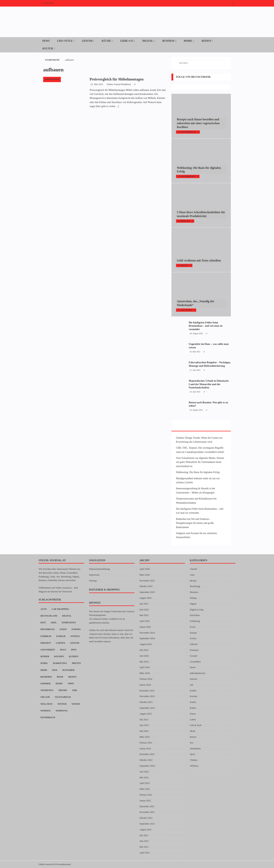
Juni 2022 (144, 772)
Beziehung (195, 586)
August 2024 (145, 644)
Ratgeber (68, 670)
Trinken (194, 760)
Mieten (76, 663)
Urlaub (45, 697)
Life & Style (196, 725)
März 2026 (145, 575)
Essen (63, 629)
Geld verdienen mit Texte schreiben (199, 261)
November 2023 (147, 696)
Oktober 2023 (146, 702)
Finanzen (194, 650)
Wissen (76, 704)
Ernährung (48, 629)
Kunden (74, 656)
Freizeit (46, 643)
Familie (61, 636)
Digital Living (197, 610)
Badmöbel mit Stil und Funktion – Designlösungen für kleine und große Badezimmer (195, 523)
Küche (107, 41)
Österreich (48, 717)
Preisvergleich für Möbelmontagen (117, 79)
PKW (55, 670)
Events (193, 638)
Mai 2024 (144, 662)
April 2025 (145, 621)
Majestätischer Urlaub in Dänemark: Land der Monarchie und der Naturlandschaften (209, 384)
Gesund (88, 41)
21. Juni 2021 (195, 370)
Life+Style (65, 41)
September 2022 (147, 766)
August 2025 (145, 598)
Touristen (47, 690)
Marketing (60, 663)
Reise (60, 677)
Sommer (45, 684)
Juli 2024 (144, 650)
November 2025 (147, 581)
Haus (63, 650)
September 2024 (147, 638)
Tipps (71, 684)
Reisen (208, 41)
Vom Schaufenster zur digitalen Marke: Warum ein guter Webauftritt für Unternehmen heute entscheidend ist (200, 462)
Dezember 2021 (147, 806)
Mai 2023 (144, 731)
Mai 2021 (144, 847)
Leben (193, 720)
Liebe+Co (128, 41)
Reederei (46, 677)
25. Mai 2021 (97, 84)
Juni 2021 (144, 841)
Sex (192, 743)
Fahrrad (46, 636)
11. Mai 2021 (183, 265)
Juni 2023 (144, 725)
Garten (61, 643)
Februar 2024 (146, 679)
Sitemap (93, 581)
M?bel (44, 663)
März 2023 (145, 737)
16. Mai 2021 (195, 352)
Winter (62, 704)
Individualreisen (197, 673)
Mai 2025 (144, 615)
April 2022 (145, 783)
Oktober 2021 (146, 818)
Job (191, 685)
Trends (63, 690)
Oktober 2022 (146, 760)
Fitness (75, 636)
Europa (76, 629)
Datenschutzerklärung (99, 569)
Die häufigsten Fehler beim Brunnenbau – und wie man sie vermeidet (206, 326)
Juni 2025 (144, 610)
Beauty (193, 581)
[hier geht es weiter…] (107, 106)
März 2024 (145, 673)
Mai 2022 (144, 777)
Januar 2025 (145, 627)
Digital (149, 41)
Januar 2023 (145, 748)
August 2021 (145, 829)
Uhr (75, 690)
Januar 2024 (145, 685)
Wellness (46, 704)
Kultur (48, 48)
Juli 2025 (144, 604)
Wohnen (46, 711)
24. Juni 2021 (195, 392)
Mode (44, 670)
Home (193, 667)
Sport (59, 684)
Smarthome (195, 748)
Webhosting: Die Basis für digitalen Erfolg (198, 472)
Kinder (45, 656)
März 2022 (145, 789)
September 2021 (147, 824)
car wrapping (60, 609)
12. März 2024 (184, 221)
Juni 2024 (144, 656)
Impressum (94, 575)
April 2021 (145, 853)
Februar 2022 (146, 795)
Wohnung (62, 711)
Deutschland (49, 616)
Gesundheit (48, 650)
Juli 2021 (144, 835)
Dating (193, 598)
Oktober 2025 (146, 586)
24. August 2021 (196, 410)
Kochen (59, 656)
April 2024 (145, 667)
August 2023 (145, 714)
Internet (193, 679)
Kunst (193, 714)
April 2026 (145, 569)
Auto (44, 609)
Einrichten (69, 623)
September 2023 (147, 708)
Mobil (189, 41)
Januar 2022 (145, 801)
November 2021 (147, 812)
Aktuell (193, 569)
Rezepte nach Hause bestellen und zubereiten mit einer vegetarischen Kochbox (198, 123)
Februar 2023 (146, 743)
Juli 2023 (144, 720)
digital (67, 616)
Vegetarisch (63, 697)
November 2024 (147, 633)
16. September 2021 (187, 132)
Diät (43, 623)
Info (74, 650)
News (46, 41)
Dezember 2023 (147, 691)
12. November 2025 (187, 176)
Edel (54, 623)
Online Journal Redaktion (119, 84)
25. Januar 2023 (185, 310)
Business (170, 41)
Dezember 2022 (147, 754)
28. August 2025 (196, 333)
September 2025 (147, 592)
